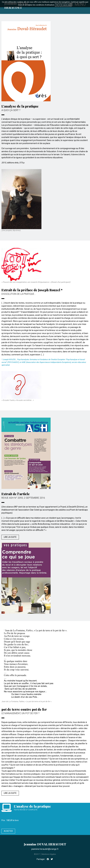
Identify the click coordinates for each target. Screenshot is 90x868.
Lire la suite (10, 537)
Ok (57, 5)
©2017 (37, 854)
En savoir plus (66, 5)
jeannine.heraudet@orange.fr (45, 849)
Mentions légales (49, 854)
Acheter (8, 831)
